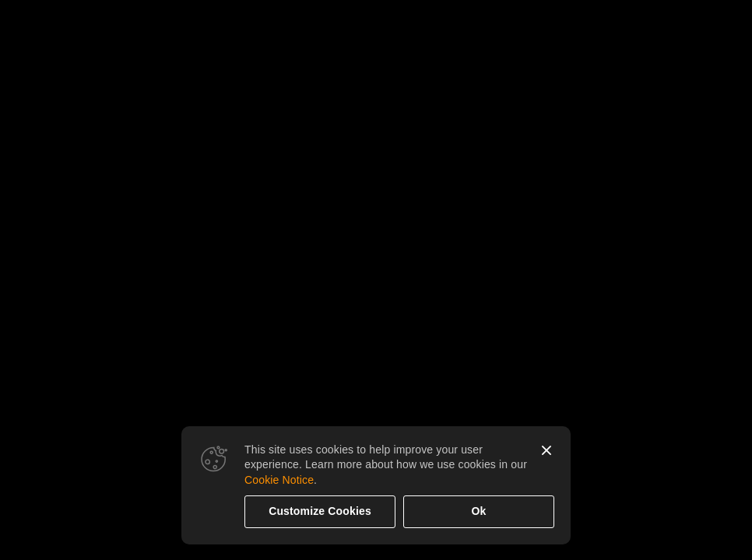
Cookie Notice (279, 480)
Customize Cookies (320, 511)
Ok (479, 511)
